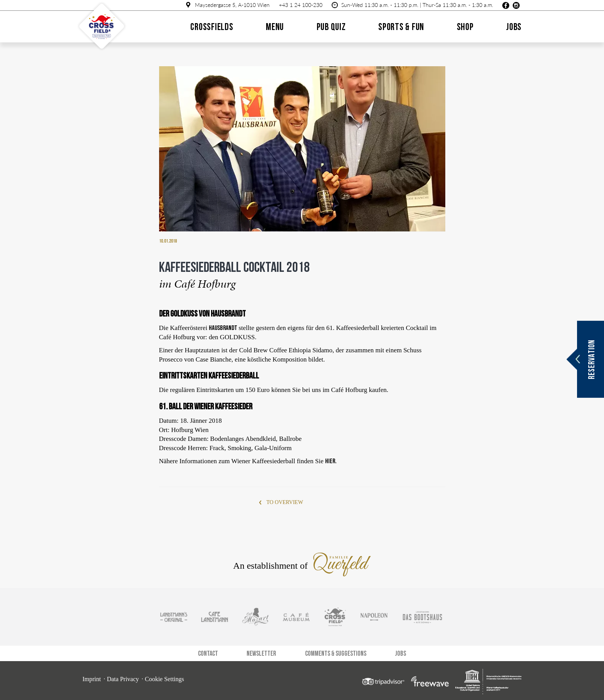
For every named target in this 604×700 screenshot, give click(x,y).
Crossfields (212, 27)
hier (330, 461)
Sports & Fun (401, 27)
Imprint (92, 679)
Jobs (514, 27)
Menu (275, 27)
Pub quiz (331, 27)
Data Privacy (123, 679)
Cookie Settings (164, 679)
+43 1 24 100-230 (301, 5)
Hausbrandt (224, 328)
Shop (465, 27)
